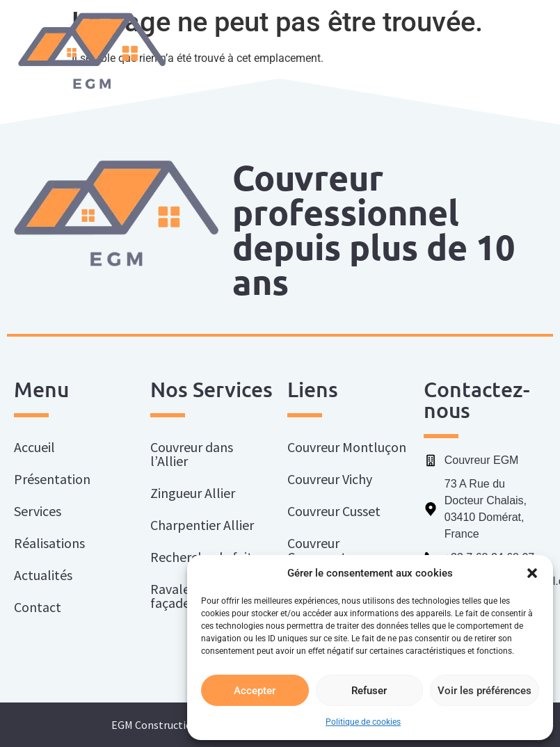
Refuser (369, 691)
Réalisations (49, 543)
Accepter (255, 691)
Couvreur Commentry (323, 550)
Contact (38, 607)
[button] (532, 573)
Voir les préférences (485, 691)
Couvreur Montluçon (347, 447)
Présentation (52, 479)
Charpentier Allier (202, 525)
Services (41, 511)
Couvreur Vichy (330, 479)
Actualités (43, 575)
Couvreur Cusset (334, 511)
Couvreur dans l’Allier (192, 454)
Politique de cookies (363, 722)
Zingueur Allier (193, 493)
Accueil (34, 447)
